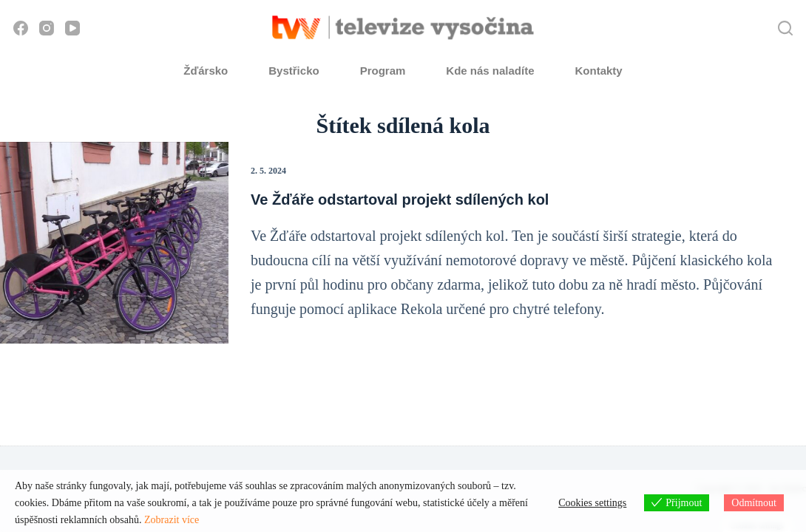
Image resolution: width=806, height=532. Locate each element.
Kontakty (599, 71)
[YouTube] (72, 28)
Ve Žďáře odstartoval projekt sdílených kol (400, 199)
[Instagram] (47, 28)
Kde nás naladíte (490, 71)
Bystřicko (294, 71)
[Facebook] (21, 28)
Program (383, 71)
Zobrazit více (172, 520)
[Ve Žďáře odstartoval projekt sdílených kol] (114, 243)
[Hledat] (785, 28)
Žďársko (206, 71)
